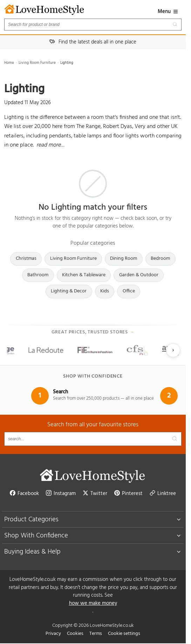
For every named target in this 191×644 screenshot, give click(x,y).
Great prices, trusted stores (93, 332)
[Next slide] (173, 350)
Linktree (163, 494)
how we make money (93, 604)
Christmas (26, 259)
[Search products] (93, 25)
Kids (105, 291)
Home (9, 63)
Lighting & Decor (69, 291)
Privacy (53, 634)
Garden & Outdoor (139, 275)
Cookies (75, 634)
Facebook (24, 494)
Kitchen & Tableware (84, 275)
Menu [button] (168, 12)
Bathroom (38, 275)
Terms (96, 634)
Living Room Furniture (37, 63)
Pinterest (128, 494)
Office (129, 291)
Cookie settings (124, 634)
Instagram (61, 494)
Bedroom (160, 259)
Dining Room (124, 259)
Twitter (95, 494)
